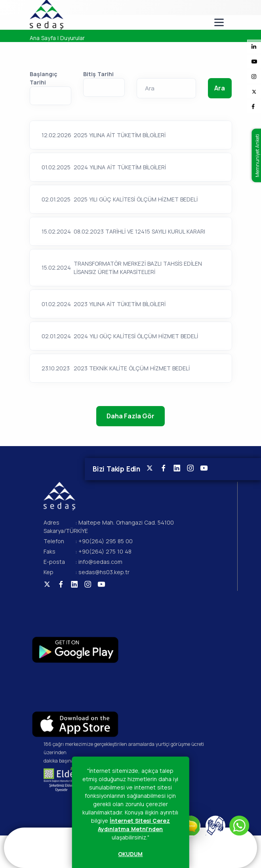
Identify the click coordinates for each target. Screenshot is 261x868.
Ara (219, 88)
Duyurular (72, 38)
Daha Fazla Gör (130, 416)
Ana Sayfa (43, 38)
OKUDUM (130, 854)
